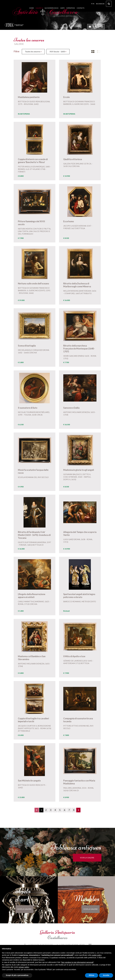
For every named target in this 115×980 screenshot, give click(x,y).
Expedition (71, 8)
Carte (62, 8)
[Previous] (37, 810)
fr (93, 4)
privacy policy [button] (24, 967)
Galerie (39, 8)
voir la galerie (91, 858)
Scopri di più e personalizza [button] (17, 975)
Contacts (80, 8)
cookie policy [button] (97, 955)
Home (32, 8)
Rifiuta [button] (92, 975)
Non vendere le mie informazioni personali (77, 962)
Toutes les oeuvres (33, 52)
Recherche (104, 4)
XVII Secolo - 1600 (58, 52)
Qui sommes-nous (51, 8)
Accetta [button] (106, 975)
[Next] (78, 810)
